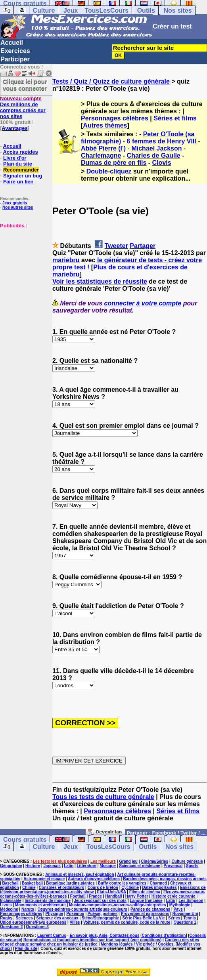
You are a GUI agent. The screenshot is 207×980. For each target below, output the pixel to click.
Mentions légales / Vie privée (128, 944)
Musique (108, 866)
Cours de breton (103, 888)
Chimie (29, 888)
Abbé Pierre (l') (103, 148)
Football (78, 896)
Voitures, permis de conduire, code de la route (127, 922)
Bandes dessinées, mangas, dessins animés (165, 879)
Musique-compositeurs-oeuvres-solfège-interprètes (118, 905)
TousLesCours (106, 10)
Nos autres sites (18, 207)
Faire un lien (18, 182)
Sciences (24, 918)
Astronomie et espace (44, 879)
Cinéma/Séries (154, 861)
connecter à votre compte (143, 303)
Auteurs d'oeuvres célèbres (94, 879)
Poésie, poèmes (103, 914)
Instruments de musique (48, 901)
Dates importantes (160, 888)
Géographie (11, 866)
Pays (178, 909)
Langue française (146, 901)
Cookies (166, 944)
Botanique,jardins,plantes (70, 883)
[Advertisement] (24, 268)
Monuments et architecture (40, 905)
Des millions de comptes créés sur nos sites (23, 107)
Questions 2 (11, 927)
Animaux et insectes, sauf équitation (80, 874)
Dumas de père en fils (114, 163)
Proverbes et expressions (145, 914)
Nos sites (177, 10)
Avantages (14, 128)
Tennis (189, 918)
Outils (146, 10)
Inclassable (11, 901)
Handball (113, 896)
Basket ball (32, 883)
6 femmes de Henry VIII (162, 141)
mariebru (66, 260)
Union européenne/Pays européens (33, 922)
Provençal (173, 866)
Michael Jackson (156, 148)
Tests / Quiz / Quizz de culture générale (111, 81)
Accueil (12, 43)
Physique (54, 914)
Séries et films (175, 118)
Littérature (87, 866)
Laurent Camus (52, 935)
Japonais (52, 866)
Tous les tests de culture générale (103, 797)
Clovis (162, 163)
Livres (6, 905)
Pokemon (75, 914)
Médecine (9, 909)
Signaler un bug (23, 176)
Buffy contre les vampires (122, 883)
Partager (143, 246)
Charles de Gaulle (154, 155)
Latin (69, 866)
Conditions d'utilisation (164, 935)
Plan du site (18, 164)
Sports (192, 866)
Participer (15, 59)
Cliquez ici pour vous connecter (25, 85)
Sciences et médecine (140, 866)
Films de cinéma (145, 892)
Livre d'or (15, 158)
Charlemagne (101, 155)
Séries (174, 918)
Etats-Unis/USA (112, 892)
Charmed (158, 883)
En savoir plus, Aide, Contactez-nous (105, 935)
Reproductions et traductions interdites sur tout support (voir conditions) (92, 940)
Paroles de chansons (150, 909)
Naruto (28, 909)
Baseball (11, 883)
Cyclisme (130, 888)
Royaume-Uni (185, 914)
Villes (75, 922)
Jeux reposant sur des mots (100, 901)
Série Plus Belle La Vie (144, 918)
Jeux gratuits (15, 203)
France (95, 896)
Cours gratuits (25, 840)
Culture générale (187, 861)
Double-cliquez (109, 171)
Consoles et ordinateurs (61, 888)
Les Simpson (191, 901)
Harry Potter (137, 896)
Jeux (71, 10)
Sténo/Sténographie (100, 918)
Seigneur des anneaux (57, 918)
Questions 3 (37, 927)
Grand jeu (128, 861)
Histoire (33, 866)
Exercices (15, 51)
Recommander (21, 170)
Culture (44, 10)
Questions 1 (185, 922)
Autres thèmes (105, 125)
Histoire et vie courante (173, 896)
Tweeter (116, 246)
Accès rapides (20, 152)
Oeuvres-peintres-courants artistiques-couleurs (82, 909)
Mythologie (180, 905)
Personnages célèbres (115, 118)
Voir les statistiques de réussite (100, 281)
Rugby (6, 918)
